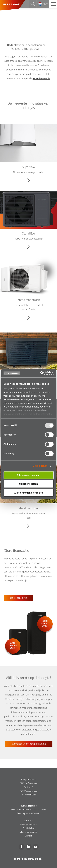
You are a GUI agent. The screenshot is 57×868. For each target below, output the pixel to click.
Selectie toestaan (28, 484)
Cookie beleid (29, 828)
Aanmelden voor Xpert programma (29, 744)
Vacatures (28, 821)
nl (44, 4)
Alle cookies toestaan (28, 475)
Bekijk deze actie (19, 598)
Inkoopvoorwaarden (28, 832)
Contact (28, 836)
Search (33, 4)
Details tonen (40, 466)
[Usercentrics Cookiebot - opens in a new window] (41, 373)
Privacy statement (29, 824)
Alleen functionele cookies (28, 493)
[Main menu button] (53, 4)
